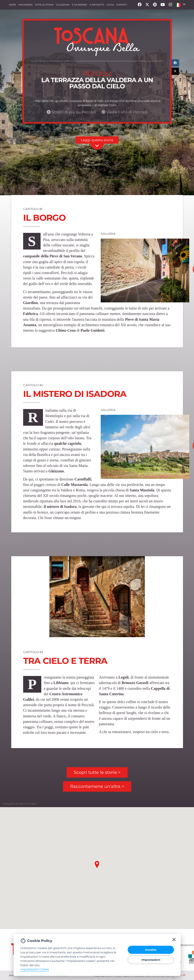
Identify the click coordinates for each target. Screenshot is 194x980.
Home (12, 5)
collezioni (63, 5)
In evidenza (25, 5)
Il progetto (97, 5)
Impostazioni (151, 960)
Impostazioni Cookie (35, 969)
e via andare (79, 5)
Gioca (110, 5)
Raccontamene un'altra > (97, 786)
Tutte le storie (44, 5)
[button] (180, 5)
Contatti (122, 5)
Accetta (151, 950)
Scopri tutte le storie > (97, 772)
